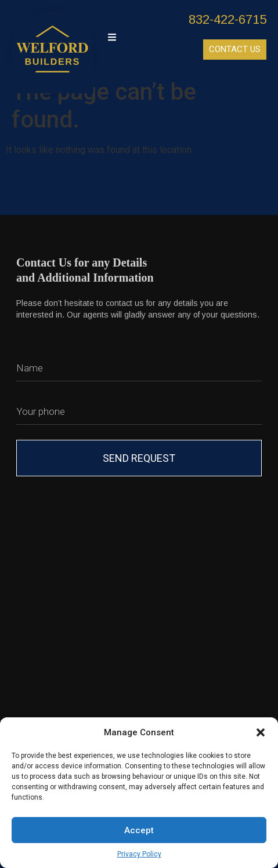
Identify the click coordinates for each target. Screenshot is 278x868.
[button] (261, 732)
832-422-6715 (228, 19)
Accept (139, 830)
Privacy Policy (139, 854)
